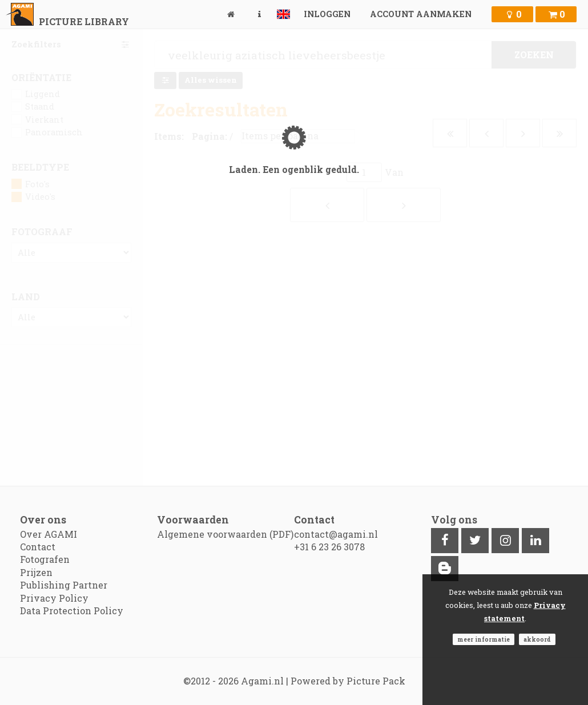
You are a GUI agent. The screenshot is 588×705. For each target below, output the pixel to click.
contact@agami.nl (336, 534)
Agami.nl (262, 681)
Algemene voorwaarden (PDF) (225, 534)
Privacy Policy (54, 598)
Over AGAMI (49, 534)
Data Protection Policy (72, 611)
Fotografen (45, 559)
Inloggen (327, 14)
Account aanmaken (421, 14)
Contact (38, 547)
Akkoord (537, 639)
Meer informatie (484, 639)
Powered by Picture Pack (348, 681)
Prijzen (36, 572)
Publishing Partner (64, 585)
